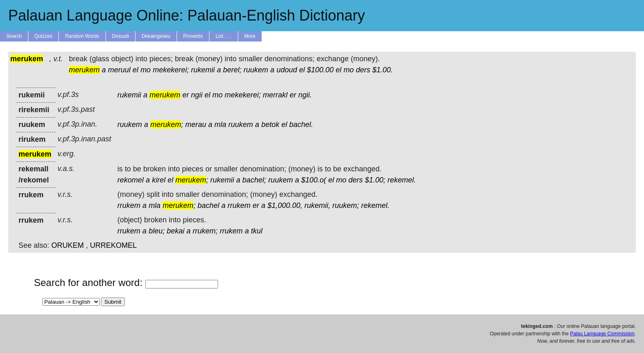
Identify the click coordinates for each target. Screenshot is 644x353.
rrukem (129, 205)
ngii (197, 95)
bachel (208, 205)
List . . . (224, 36)
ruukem (256, 70)
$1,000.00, (285, 205)
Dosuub (121, 36)
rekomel (131, 180)
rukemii (203, 70)
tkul (257, 231)
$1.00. (382, 70)
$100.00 (320, 70)
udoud (287, 70)
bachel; (254, 180)
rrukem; (205, 231)
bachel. (301, 125)
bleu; (157, 231)
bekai (176, 231)
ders (363, 70)
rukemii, (317, 205)
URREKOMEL (113, 245)
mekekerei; (171, 70)
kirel (159, 180)
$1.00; (375, 180)
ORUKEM (68, 245)
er (186, 95)
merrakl (275, 95)
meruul (119, 70)
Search (14, 36)
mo (146, 70)
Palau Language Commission (602, 334)
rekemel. (401, 180)
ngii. (305, 95)
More (250, 36)
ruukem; (346, 205)
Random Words (82, 36)
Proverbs (193, 36)
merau (196, 125)
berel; (232, 70)
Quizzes (43, 36)
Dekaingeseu (156, 36)
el (136, 70)
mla (220, 125)
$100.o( (314, 180)
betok (270, 125)
